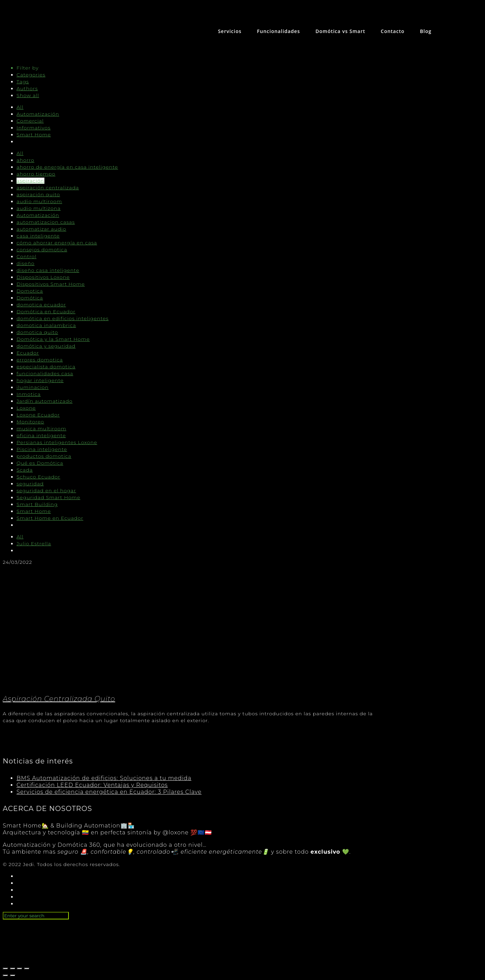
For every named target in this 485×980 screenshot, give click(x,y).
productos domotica (44, 456)
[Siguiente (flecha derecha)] (13, 976)
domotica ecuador (41, 305)
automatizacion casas (46, 222)
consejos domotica (42, 250)
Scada (25, 470)
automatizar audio (41, 229)
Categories (31, 75)
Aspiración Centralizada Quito (59, 699)
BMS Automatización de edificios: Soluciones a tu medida (104, 778)
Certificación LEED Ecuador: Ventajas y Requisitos (92, 785)
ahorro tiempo (36, 174)
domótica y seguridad (46, 346)
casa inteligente (38, 236)
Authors (27, 88)
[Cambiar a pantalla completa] (20, 969)
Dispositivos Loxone (43, 277)
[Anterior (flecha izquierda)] (6, 976)
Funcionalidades (279, 31)
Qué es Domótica (40, 463)
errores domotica (40, 360)
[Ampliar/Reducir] (27, 969)
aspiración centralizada (48, 188)
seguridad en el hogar (46, 491)
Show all (28, 95)
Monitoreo (30, 422)
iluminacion (33, 387)
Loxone (26, 408)
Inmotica (29, 394)
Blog (426, 31)
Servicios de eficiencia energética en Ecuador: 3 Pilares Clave (109, 792)
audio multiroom (39, 201)
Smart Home (34, 135)
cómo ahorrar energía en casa (57, 243)
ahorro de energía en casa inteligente (67, 167)
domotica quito (37, 332)
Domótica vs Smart (340, 31)
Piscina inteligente (42, 449)
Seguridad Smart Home (48, 497)
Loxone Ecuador (38, 415)
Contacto (393, 31)
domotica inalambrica (46, 325)
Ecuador (28, 353)
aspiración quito (38, 194)
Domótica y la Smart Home (53, 339)
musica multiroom (41, 429)
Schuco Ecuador (38, 477)
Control (27, 256)
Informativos (34, 128)
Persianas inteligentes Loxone (57, 442)
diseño (25, 263)
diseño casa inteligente (48, 270)
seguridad (30, 484)
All (20, 107)
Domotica (30, 291)
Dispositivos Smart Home (51, 284)
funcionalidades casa (45, 373)
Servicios (230, 31)
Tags (23, 82)
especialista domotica (46, 367)
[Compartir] (13, 969)
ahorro (25, 160)
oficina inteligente (41, 435)
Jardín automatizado (45, 401)
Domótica (30, 298)
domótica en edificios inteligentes (63, 318)
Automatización (38, 114)
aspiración (30, 181)
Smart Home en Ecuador (50, 518)
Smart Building (37, 504)
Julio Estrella (34, 544)
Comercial (30, 121)
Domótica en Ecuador (46, 312)
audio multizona (39, 208)
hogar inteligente (40, 380)
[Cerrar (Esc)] (6, 969)
